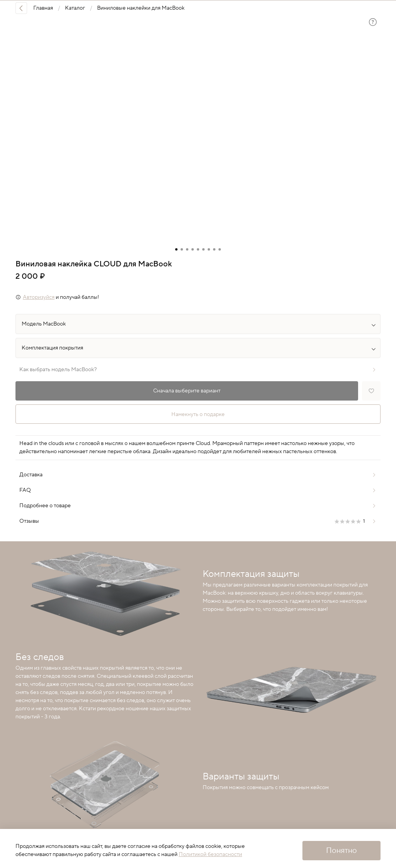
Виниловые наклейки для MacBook (141, 8)
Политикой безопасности (210, 854)
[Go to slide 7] (209, 249)
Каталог (75, 8)
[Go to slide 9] (220, 249)
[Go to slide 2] (182, 249)
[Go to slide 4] (193, 249)
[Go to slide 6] (203, 249)
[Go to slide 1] (176, 249)
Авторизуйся (39, 297)
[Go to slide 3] (187, 249)
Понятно (341, 851)
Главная (43, 8)
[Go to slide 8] (214, 249)
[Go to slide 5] (198, 249)
